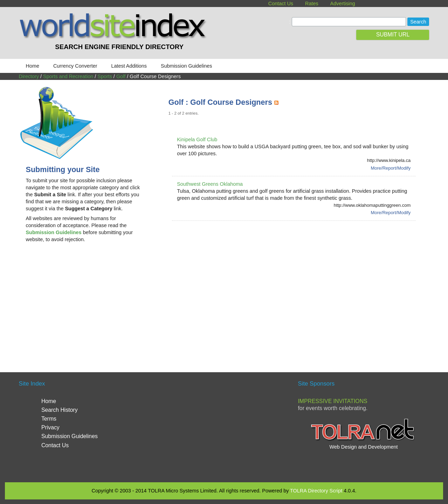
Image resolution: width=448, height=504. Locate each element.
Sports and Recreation (68, 76)
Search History (60, 410)
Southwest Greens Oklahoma (210, 184)
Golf (121, 76)
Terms (49, 419)
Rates (312, 4)
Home (33, 66)
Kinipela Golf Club (197, 139)
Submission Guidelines (186, 66)
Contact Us (281, 4)
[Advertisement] (84, 304)
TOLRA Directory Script (316, 491)
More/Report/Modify (391, 168)
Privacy (50, 427)
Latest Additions (129, 66)
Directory (29, 76)
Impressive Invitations (332, 401)
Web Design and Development (363, 447)
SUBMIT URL (393, 35)
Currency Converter (75, 66)
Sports (105, 76)
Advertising (343, 4)
